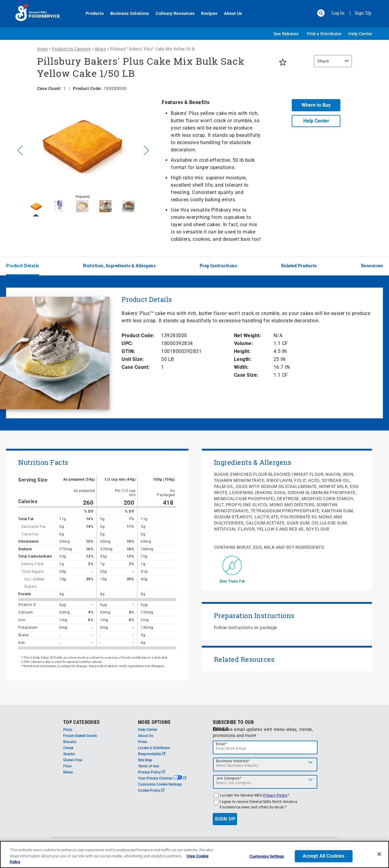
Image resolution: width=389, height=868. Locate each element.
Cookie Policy (151, 790)
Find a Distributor (324, 34)
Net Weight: (248, 335)
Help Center (360, 34)
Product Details (23, 266)
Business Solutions (126, 13)
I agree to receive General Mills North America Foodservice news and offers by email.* (258, 804)
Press (143, 742)
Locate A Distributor (154, 748)
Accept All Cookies (324, 856)
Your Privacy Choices (162, 778)
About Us (230, 13)
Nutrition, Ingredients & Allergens (119, 266)
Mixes (101, 49)
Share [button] (323, 61)
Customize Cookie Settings (160, 784)
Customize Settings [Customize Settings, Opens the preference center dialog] (267, 856)
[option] (82, 150)
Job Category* (229, 778)
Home (43, 49)
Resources (372, 266)
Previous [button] (19, 150)
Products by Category (71, 49)
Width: (241, 367)
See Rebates (286, 34)
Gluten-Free (73, 760)
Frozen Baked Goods (80, 736)
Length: (243, 359)
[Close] (379, 854)
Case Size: (246, 375)
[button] (321, 13)
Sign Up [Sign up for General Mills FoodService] (363, 13)
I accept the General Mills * (254, 795)
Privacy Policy (151, 772)
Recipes (206, 13)
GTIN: (128, 351)
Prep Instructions (219, 266)
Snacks (69, 754)
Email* (221, 744)
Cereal (68, 748)
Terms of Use (148, 766)
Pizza (68, 730)
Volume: (244, 343)
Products (91, 13)
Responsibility (152, 754)
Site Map (145, 760)
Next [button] (146, 150)
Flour (67, 766)
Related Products (299, 266)
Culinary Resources (172, 13)
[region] (331, 64)
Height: (243, 351)
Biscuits (70, 742)
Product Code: (138, 335)
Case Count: (136, 367)
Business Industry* (233, 761)
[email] (265, 747)
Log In (338, 13)
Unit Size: (133, 359)
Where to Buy (316, 105)
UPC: (127, 343)
